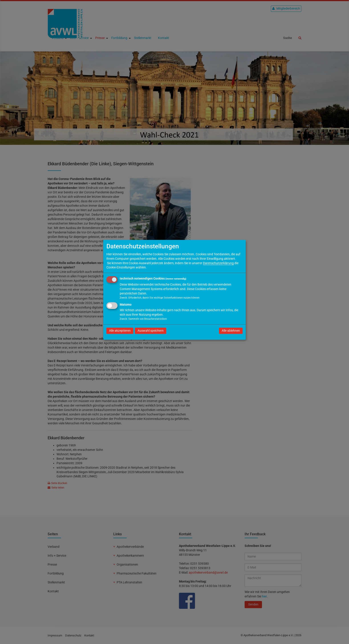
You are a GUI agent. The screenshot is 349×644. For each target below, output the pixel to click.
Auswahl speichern (151, 331)
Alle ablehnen (231, 331)
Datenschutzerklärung (218, 263)
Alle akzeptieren (120, 331)
